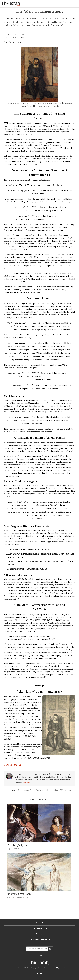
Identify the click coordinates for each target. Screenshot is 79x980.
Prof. (9, 849)
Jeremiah (54, 790)
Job (47, 790)
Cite (23, 37)
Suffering (40, 790)
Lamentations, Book (26, 790)
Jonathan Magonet (22, 897)
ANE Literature (66, 790)
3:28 (22, 722)
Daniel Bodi (15, 849)
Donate (39, 955)
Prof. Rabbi (11, 897)
